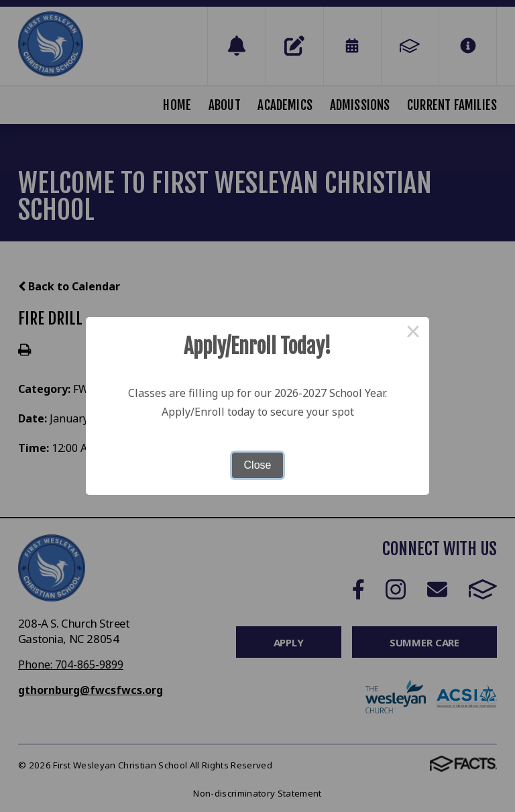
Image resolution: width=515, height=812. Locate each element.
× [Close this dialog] (413, 333)
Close (258, 465)
